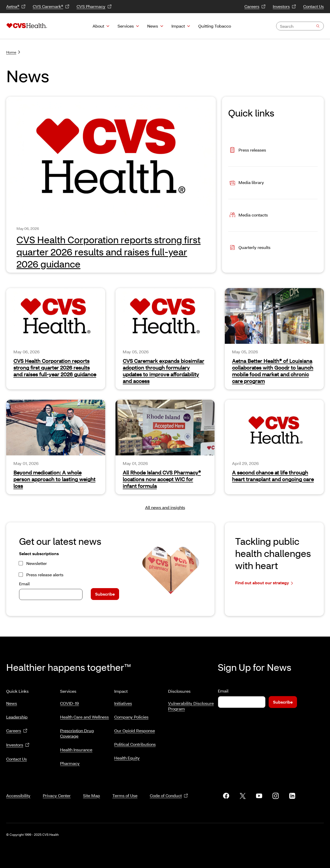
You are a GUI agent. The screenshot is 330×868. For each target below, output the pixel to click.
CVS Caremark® (51, 7)
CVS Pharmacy (94, 7)
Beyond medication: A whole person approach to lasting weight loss (54, 479)
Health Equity (127, 756)
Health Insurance (76, 748)
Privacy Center (57, 789)
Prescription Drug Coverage (77, 731)
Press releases (247, 150)
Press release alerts (45, 575)
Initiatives (123, 701)
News (153, 26)
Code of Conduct (169, 790)
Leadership (17, 715)
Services (126, 26)
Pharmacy (70, 761)
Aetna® (16, 7)
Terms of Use (125, 789)
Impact (178, 26)
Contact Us (313, 6)
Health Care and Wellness (84, 715)
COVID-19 (69, 701)
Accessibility (18, 789)
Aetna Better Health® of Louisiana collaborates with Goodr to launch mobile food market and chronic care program (273, 371)
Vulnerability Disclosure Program (191, 704)
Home (13, 52)
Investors (284, 7)
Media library (246, 183)
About (98, 26)
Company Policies (131, 715)
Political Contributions (135, 742)
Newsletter (37, 563)
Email (24, 584)
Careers (255, 7)
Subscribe (105, 594)
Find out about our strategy (264, 583)
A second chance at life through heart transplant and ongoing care (273, 476)
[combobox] (300, 26)
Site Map (92, 789)
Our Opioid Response (135, 728)
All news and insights (165, 507)
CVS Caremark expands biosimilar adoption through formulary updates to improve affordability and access (163, 371)
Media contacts (248, 215)
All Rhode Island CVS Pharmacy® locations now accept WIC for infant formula (162, 479)
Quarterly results (249, 248)
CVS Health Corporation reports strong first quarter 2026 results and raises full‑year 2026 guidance (55, 368)
